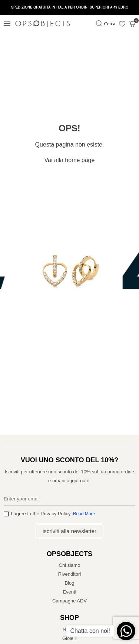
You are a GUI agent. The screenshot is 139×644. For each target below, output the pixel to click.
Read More (84, 514)
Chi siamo (70, 565)
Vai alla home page (70, 160)
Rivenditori (69, 574)
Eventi (69, 592)
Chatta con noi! (90, 631)
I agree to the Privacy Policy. (53, 514)
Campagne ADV (69, 601)
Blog (69, 583)
